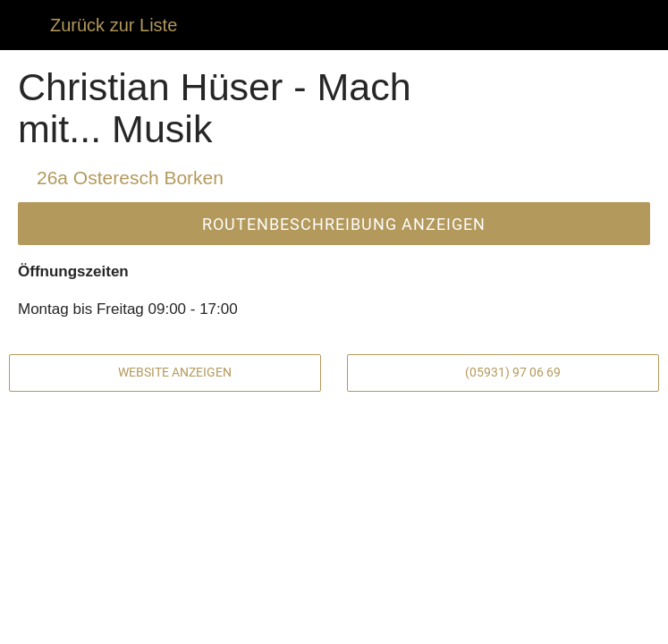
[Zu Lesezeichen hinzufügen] (494, 623)
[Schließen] (25, 25)
